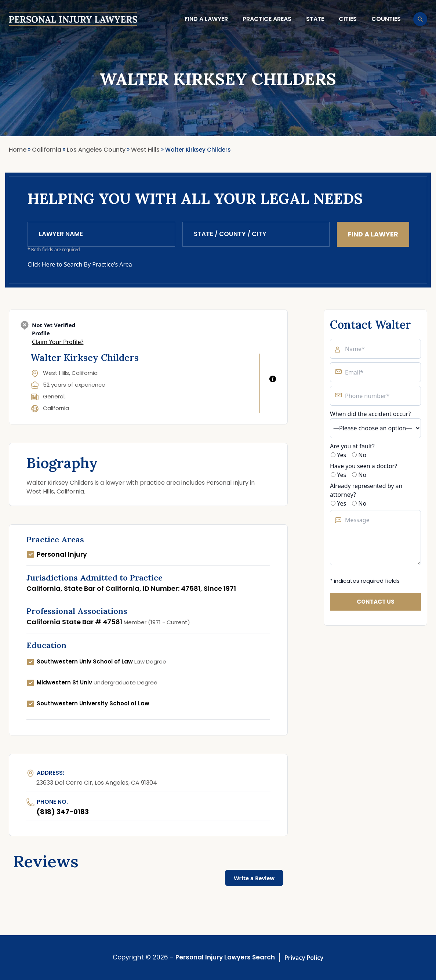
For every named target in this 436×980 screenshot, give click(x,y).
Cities (348, 19)
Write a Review (254, 878)
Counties (386, 19)
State (315, 19)
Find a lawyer (206, 19)
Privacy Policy (304, 958)
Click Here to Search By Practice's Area (80, 264)
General (54, 396)
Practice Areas (267, 19)
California (56, 408)
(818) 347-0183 (63, 812)
